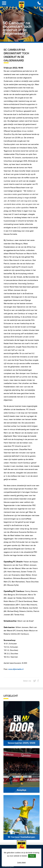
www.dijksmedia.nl (16, 669)
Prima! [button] (32, 856)
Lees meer (21, 862)
